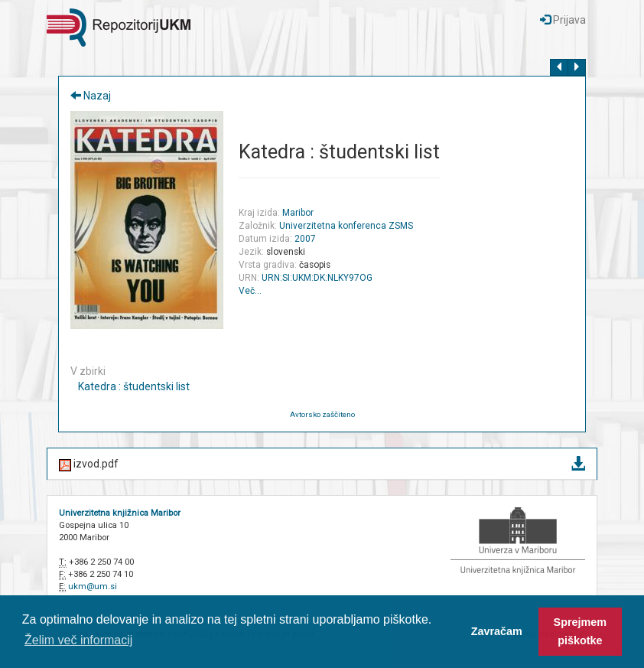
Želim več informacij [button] (78, 640)
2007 (305, 239)
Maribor (298, 213)
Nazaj (91, 96)
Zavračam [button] (497, 631)
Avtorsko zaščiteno (322, 414)
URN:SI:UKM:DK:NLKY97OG (317, 278)
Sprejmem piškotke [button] (581, 631)
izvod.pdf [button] (322, 465)
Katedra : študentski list (134, 386)
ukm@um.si (93, 587)
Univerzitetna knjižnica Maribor (120, 513)
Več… (250, 291)
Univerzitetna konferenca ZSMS (346, 226)
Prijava (563, 20)
